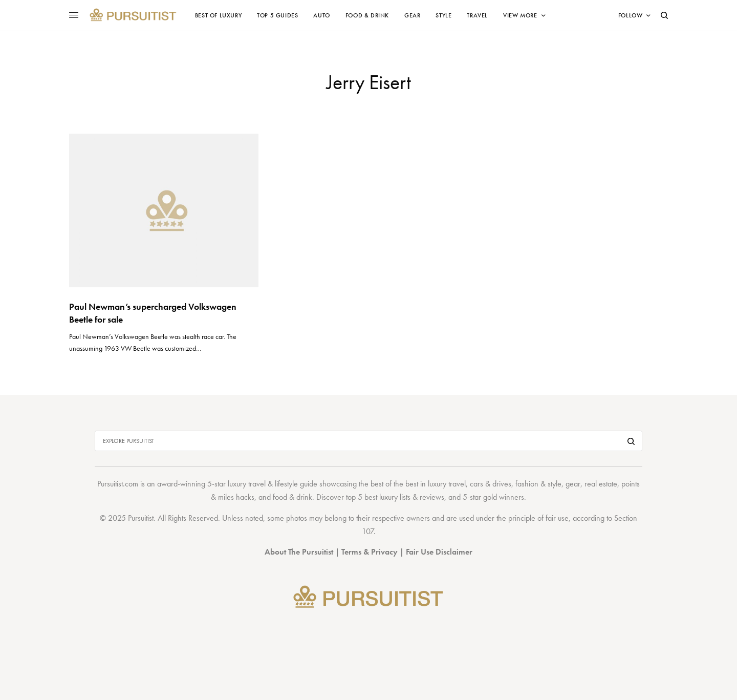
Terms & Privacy (370, 552)
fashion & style (538, 484)
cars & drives (491, 484)
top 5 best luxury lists (378, 497)
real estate (601, 484)
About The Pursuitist (299, 552)
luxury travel (447, 484)
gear (573, 484)
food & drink (292, 497)
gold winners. (505, 497)
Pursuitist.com (118, 484)
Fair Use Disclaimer (439, 552)
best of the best (394, 484)
